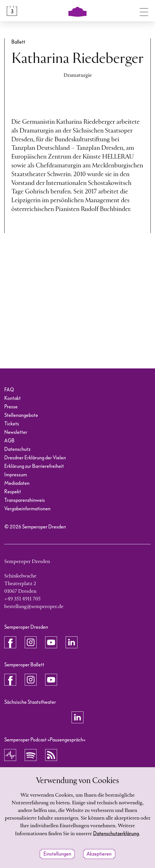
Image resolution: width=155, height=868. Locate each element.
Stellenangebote (21, 415)
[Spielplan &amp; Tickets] (12, 11)
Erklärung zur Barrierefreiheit (34, 466)
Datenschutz (17, 449)
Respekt (13, 492)
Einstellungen (57, 854)
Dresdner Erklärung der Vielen (35, 458)
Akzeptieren (99, 854)
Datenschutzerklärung (116, 834)
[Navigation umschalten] (144, 11)
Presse (11, 407)
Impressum (16, 475)
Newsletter (16, 432)
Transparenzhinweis (25, 500)
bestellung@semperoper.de (34, 607)
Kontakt (12, 398)
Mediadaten (17, 483)
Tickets (12, 424)
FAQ (9, 390)
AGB (9, 441)
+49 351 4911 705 (22, 599)
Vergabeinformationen (27, 509)
